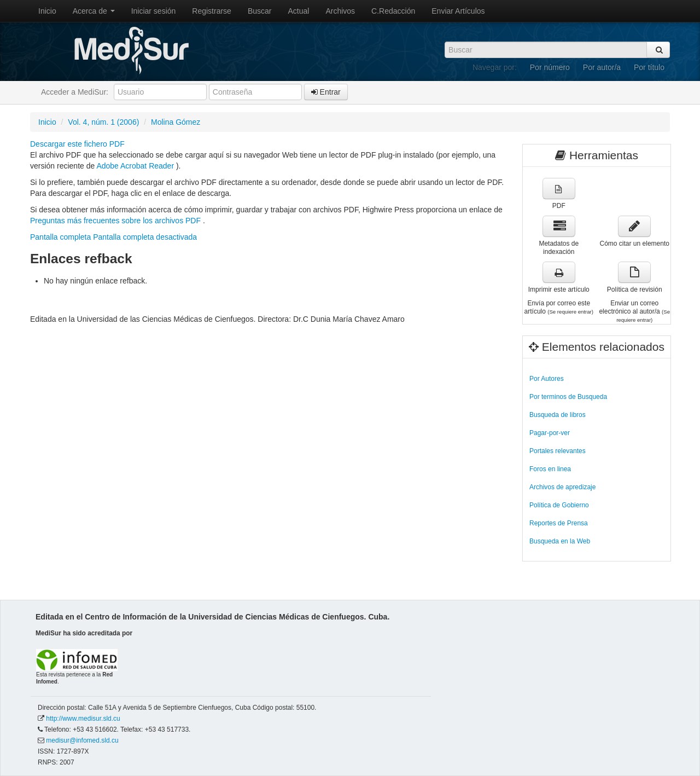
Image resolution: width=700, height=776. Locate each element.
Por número (550, 67)
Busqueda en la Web (560, 541)
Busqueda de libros (558, 415)
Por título (649, 67)
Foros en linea (550, 469)
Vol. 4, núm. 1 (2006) (103, 122)
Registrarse (212, 11)
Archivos (340, 11)
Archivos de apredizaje (562, 487)
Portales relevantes (558, 451)
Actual (299, 11)
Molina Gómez (176, 122)
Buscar (260, 11)
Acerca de (94, 11)
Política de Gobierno (559, 505)
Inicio (47, 11)
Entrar (326, 92)
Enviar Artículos (458, 11)
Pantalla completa (60, 237)
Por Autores (547, 379)
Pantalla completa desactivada (145, 237)
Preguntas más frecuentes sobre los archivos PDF (116, 221)
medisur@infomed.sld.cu (82, 740)
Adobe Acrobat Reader (136, 166)
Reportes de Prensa (559, 523)
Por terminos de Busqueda (568, 397)
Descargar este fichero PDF (77, 144)
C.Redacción (393, 11)
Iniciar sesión (154, 11)
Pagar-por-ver (550, 433)
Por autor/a (602, 67)
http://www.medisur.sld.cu (83, 719)
